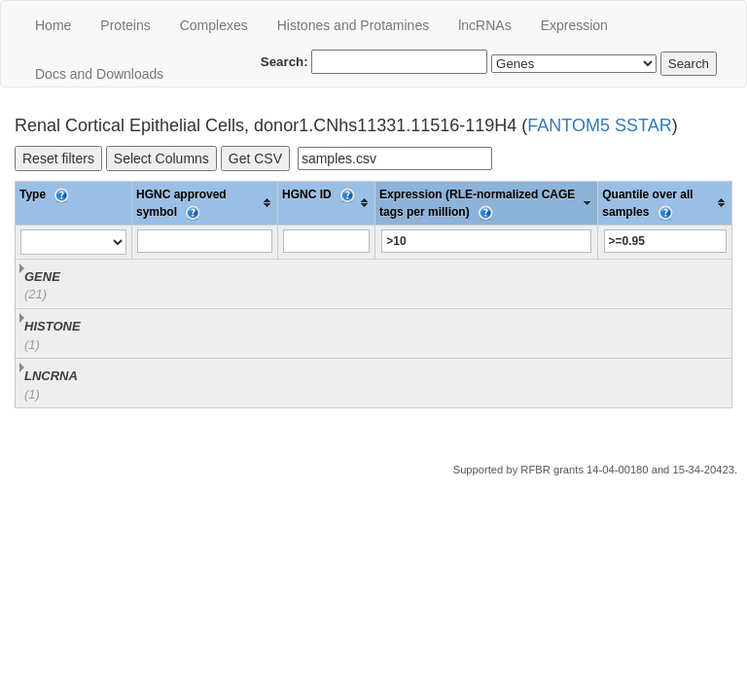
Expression (574, 25)
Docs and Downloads (99, 74)
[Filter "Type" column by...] (73, 242)
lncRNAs (484, 25)
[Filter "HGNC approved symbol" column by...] (204, 241)
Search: (374, 62)
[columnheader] (205, 203)
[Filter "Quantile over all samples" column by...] (665, 241)
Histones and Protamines (353, 25)
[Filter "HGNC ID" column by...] (326, 241)
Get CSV (255, 158)
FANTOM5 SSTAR (599, 125)
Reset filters (58, 158)
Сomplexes (214, 25)
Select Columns (161, 158)
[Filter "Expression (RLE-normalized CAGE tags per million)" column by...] (486, 241)
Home (53, 25)
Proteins (125, 25)
